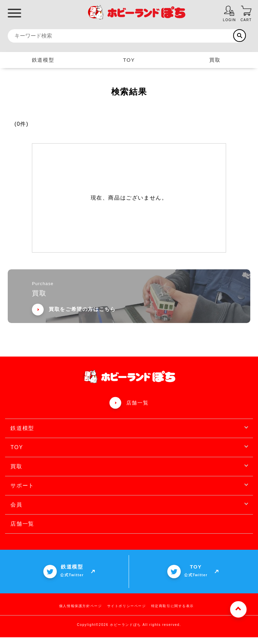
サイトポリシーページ (127, 613)
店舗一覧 (137, 409)
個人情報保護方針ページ (81, 613)
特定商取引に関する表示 (173, 613)
